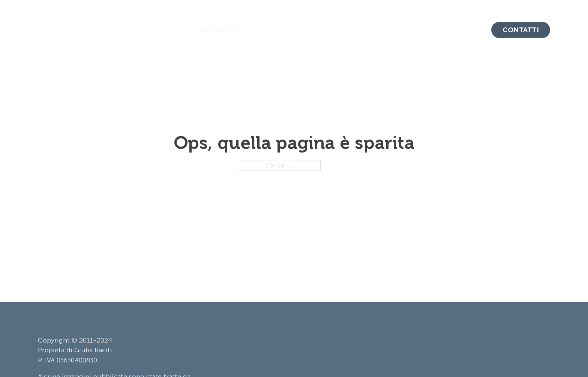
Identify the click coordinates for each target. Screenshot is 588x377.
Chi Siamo (463, 30)
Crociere (340, 30)
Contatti (521, 30)
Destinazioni (220, 30)
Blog (377, 30)
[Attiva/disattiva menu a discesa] (250, 30)
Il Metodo (416, 30)
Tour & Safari (289, 30)
